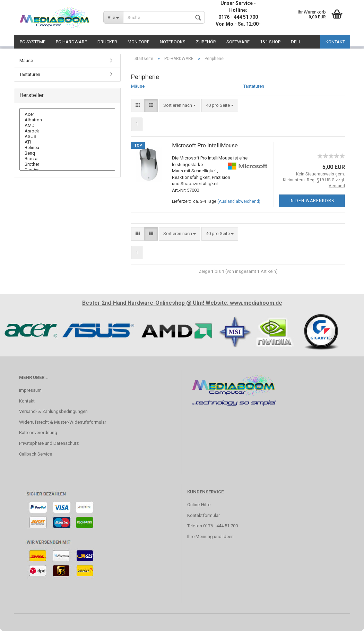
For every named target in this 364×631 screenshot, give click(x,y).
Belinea (67, 148)
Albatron (67, 120)
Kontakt (27, 401)
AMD (67, 126)
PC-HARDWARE (71, 42)
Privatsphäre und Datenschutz (49, 443)
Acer (67, 114)
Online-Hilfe (199, 505)
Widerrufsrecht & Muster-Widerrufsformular (63, 422)
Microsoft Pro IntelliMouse (205, 145)
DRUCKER (107, 42)
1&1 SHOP (270, 42)
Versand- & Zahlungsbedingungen (53, 411)
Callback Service (36, 454)
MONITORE (138, 42)
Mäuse (138, 86)
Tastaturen (254, 86)
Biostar (67, 159)
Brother (67, 164)
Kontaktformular (203, 515)
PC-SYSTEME (33, 42)
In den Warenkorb (312, 201)
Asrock (67, 131)
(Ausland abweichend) (239, 201)
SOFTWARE (238, 42)
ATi (67, 142)
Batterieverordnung (38, 433)
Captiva (67, 170)
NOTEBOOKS (173, 42)
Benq (67, 153)
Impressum (30, 390)
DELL (296, 42)
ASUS (67, 137)
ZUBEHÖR (206, 42)
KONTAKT (335, 42)
